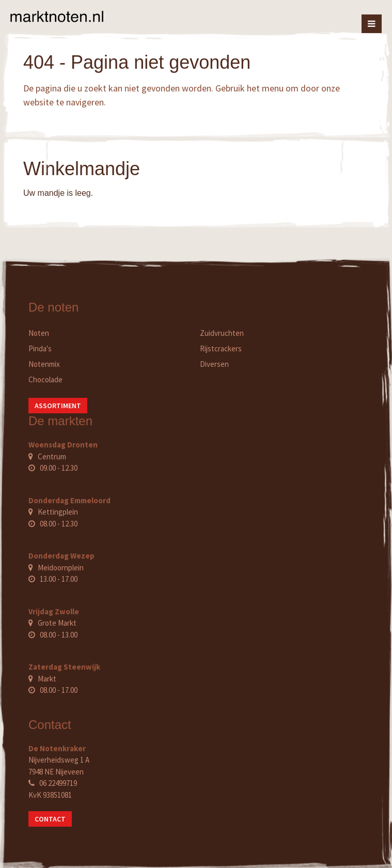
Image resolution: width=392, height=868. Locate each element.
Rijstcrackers (221, 348)
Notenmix (44, 364)
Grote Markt (57, 623)
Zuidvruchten (222, 333)
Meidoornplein (61, 568)
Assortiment (58, 406)
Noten (39, 333)
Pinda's (40, 348)
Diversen (214, 364)
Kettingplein (58, 512)
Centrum (52, 456)
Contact (50, 819)
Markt (47, 679)
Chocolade (45, 379)
